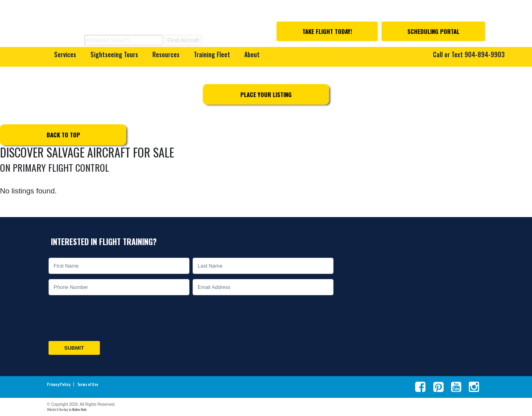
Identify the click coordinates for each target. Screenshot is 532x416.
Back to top (63, 135)
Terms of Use (88, 384)
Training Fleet (212, 54)
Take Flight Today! (327, 31)
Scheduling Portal (433, 31)
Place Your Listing (266, 94)
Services (65, 54)
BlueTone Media (79, 409)
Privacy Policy (59, 384)
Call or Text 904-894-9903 (469, 54)
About (252, 54)
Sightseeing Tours (114, 54)
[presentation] (107, 318)
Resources (166, 54)
